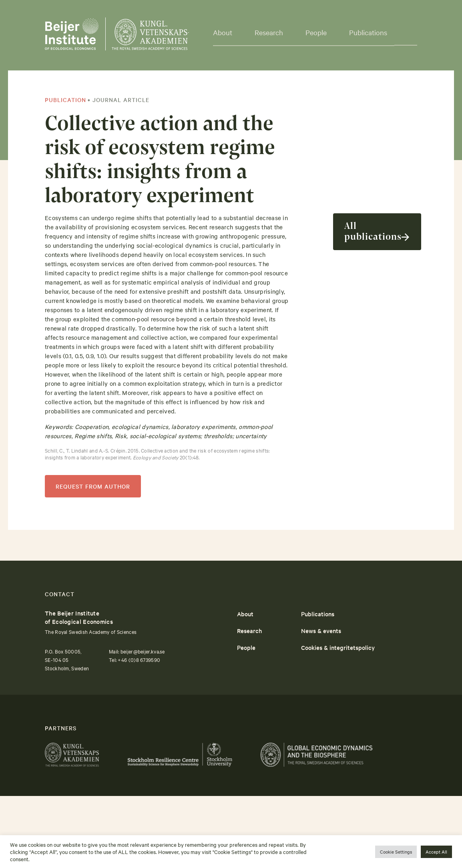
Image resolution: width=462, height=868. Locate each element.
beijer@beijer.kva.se (143, 651)
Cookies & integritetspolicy (338, 647)
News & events (321, 630)
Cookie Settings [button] (396, 852)
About (245, 614)
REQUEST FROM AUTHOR (93, 486)
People (246, 647)
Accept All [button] (436, 852)
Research (249, 630)
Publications (368, 32)
